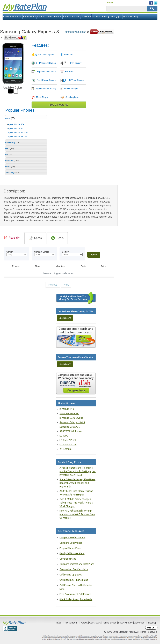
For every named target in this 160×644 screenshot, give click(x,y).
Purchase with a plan (75, 32)
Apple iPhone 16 (16, 129)
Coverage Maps (68, 559)
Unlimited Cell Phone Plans (74, 580)
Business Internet (71, 16)
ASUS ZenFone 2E (69, 413)
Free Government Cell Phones (75, 594)
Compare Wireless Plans (72, 538)
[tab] (26, 129)
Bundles (96, 16)
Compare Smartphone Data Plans (77, 564)
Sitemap (152, 623)
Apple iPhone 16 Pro (18, 137)
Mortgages (116, 16)
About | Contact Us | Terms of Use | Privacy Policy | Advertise (113, 623)
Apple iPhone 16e (16, 124)
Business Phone (45, 16)
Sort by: (66, 252)
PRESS (110, 3)
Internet (58, 16)
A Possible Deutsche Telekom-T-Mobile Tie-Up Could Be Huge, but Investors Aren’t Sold (78, 471)
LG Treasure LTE (68, 445)
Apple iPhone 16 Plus (18, 133)
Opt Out (151, 628)
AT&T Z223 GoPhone (71, 431)
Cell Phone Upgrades (71, 575)
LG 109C (64, 436)
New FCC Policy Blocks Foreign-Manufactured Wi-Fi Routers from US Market (77, 514)
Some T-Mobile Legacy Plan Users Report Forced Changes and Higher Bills (77, 483)
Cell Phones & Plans (12, 16)
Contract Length (42, 252)
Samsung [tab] (12, 172)
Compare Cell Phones (71, 543)
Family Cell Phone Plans (72, 553)
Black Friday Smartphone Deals (76, 599)
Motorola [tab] (12, 160)
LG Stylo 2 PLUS (68, 440)
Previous (53, 285)
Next (66, 285)
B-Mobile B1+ (67, 409)
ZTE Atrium (66, 449)
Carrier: (10, 252)
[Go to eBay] (16, 37)
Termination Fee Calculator (74, 569)
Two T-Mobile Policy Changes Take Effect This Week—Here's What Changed (76, 503)
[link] (12, 238)
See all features (59, 105)
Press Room (71, 623)
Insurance (128, 16)
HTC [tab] (9, 149)
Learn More (65, 318)
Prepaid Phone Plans (70, 548)
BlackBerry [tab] (12, 143)
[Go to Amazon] (102, 32)
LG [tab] (9, 155)
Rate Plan (24, 6)
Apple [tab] (10, 118)
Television (86, 16)
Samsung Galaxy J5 (70, 427)
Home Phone (29, 16)
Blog (136, 16)
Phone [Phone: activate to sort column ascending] (16, 266)
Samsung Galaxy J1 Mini (72, 422)
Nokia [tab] (10, 166)
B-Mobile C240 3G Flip (71, 418)
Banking (106, 16)
